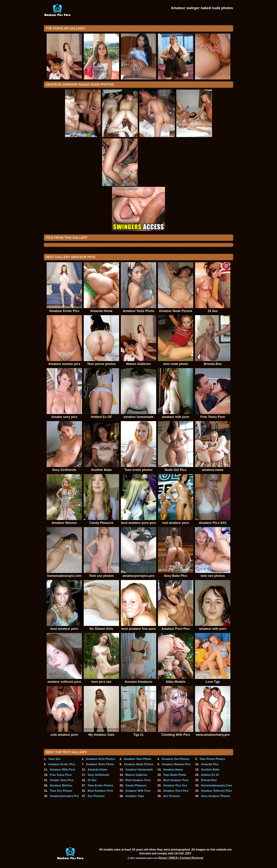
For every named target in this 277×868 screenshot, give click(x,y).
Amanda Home (98, 770)
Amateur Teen (135, 796)
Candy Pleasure (136, 785)
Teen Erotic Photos (100, 785)
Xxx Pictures (96, 796)
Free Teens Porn (61, 775)
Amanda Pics (210, 764)
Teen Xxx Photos (61, 791)
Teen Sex (54, 759)
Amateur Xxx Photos (175, 759)
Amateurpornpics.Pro (64, 796)
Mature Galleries (136, 775)
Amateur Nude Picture (139, 764)
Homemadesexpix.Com (217, 785)
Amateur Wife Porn (63, 770)
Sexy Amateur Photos (216, 796)
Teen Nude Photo (175, 775)
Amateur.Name (173, 770)
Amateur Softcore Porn (216, 791)
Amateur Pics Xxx (175, 785)
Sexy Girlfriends (98, 775)
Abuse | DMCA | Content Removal (181, 858)
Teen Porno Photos (212, 759)
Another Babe (210, 770)
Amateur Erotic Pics (62, 764)
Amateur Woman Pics (176, 764)
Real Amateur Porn (138, 780)
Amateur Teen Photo (138, 759)
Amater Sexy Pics (62, 780)
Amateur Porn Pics (176, 791)
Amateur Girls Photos (101, 759)
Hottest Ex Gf (210, 775)
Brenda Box (209, 780)
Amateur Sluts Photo (100, 764)
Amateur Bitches (61, 785)
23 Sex (92, 780)
